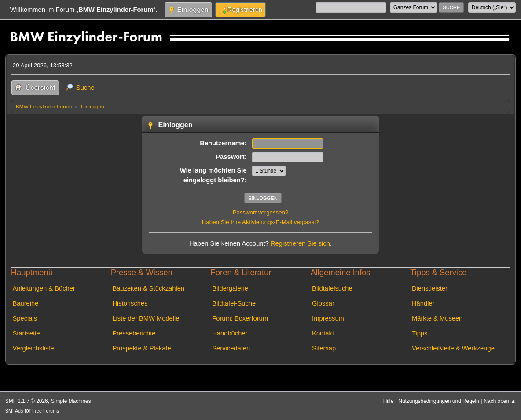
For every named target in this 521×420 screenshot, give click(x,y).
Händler (423, 303)
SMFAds (14, 411)
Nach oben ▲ (500, 401)
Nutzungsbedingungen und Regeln (438, 401)
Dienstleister (430, 288)
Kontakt (323, 333)
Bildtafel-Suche (234, 303)
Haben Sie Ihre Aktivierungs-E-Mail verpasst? (260, 222)
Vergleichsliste (33, 348)
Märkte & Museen (437, 318)
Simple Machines (71, 401)
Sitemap (324, 348)
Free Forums (46, 411)
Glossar (323, 303)
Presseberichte (134, 333)
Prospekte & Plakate (141, 348)
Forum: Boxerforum (240, 318)
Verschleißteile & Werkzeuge (453, 348)
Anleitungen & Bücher (44, 288)
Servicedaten (231, 348)
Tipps (420, 333)
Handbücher (230, 333)
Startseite (26, 333)
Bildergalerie (230, 288)
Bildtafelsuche (332, 288)
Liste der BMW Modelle (146, 318)
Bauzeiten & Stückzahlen (148, 288)
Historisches (130, 303)
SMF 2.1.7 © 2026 (27, 401)
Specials (25, 318)
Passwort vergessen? (261, 212)
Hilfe (389, 401)
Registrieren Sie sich (300, 243)
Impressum (328, 318)
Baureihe (26, 303)
